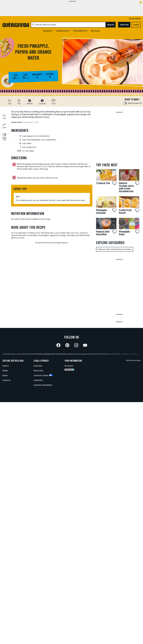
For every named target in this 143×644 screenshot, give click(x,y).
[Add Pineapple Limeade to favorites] (114, 210)
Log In (136, 25)
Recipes (5, 370)
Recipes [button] (47, 31)
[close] (141, 3)
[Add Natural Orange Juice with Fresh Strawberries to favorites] (137, 183)
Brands (5, 375)
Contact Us (6, 380)
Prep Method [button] (79, 31)
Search (111, 25)
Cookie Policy (38, 380)
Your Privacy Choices (43, 375)
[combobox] (68, 25)
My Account (69, 366)
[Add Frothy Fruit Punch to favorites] (137, 210)
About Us (6, 366)
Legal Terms (38, 366)
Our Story (95, 31)
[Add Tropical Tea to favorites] (114, 183)
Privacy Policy (38, 370)
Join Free (124, 25)
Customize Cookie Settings (43, 385)
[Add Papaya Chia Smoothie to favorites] (114, 232)
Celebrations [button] (62, 31)
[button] (30, 102)
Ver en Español (135, 18)
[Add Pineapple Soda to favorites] (137, 232)
